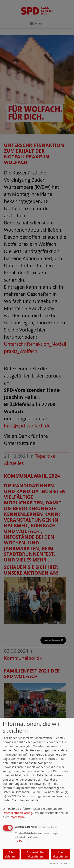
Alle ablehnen (11, 854)
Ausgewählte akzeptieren (35, 854)
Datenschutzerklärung (17, 813)
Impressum (17, 817)
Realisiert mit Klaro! (60, 863)
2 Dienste (22, 841)
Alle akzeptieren (60, 854)
